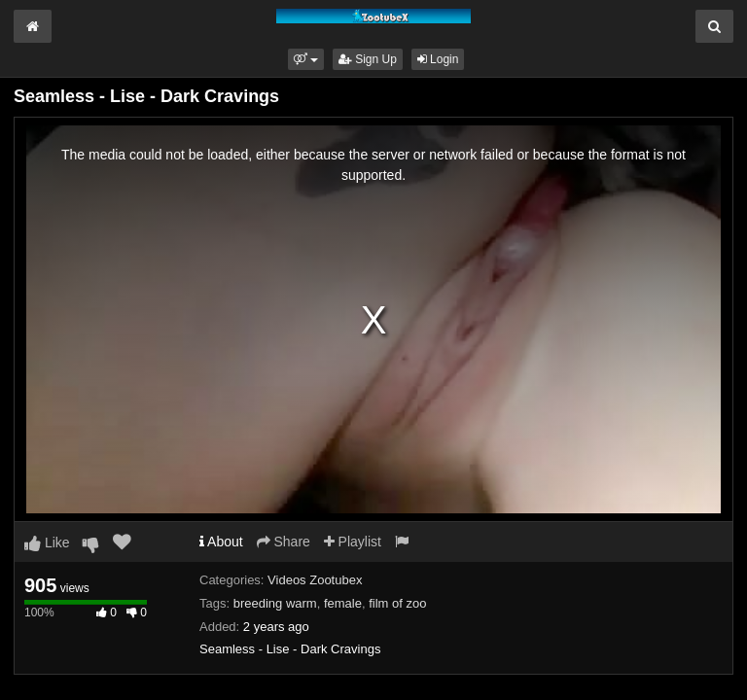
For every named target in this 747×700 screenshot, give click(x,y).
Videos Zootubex (315, 580)
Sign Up (368, 59)
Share (284, 542)
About (221, 542)
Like (47, 542)
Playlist (353, 542)
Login (438, 59)
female (343, 603)
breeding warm (275, 603)
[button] (306, 59)
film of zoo (397, 603)
